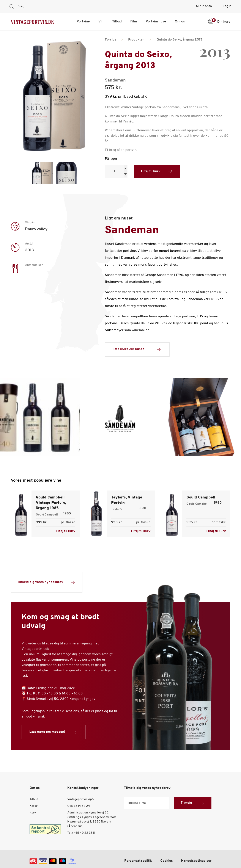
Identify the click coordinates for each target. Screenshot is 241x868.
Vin (101, 22)
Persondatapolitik (138, 861)
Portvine (83, 22)
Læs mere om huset (137, 349)
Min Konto (204, 6)
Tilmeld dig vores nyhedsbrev (47, 582)
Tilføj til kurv (150, 171)
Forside (111, 40)
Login (227, 6)
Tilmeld (193, 803)
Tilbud (117, 22)
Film (134, 22)
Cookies (167, 861)
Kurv (33, 813)
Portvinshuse (156, 22)
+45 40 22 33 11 (84, 833)
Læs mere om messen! (54, 732)
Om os (180, 22)
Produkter (136, 40)
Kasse (34, 806)
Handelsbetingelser (196, 861)
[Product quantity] (116, 171)
